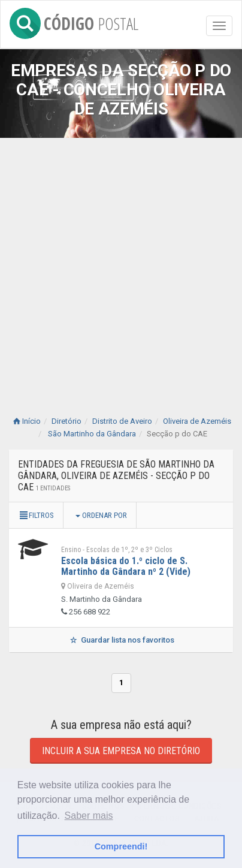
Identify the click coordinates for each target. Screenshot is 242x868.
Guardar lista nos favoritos (121, 640)
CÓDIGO (74, 21)
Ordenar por (101, 515)
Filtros (36, 515)
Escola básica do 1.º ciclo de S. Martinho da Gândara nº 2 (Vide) (126, 566)
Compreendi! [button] (121, 846)
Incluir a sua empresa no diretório (121, 751)
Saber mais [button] (89, 816)
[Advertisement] (121, 265)
